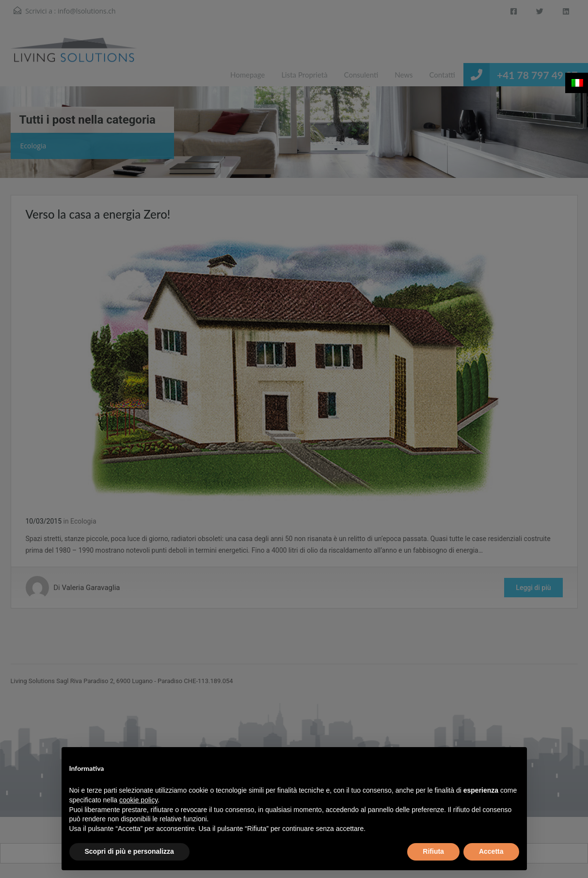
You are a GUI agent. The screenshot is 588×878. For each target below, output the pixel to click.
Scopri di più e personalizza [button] (129, 851)
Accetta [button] (491, 851)
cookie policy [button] (138, 800)
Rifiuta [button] (433, 851)
